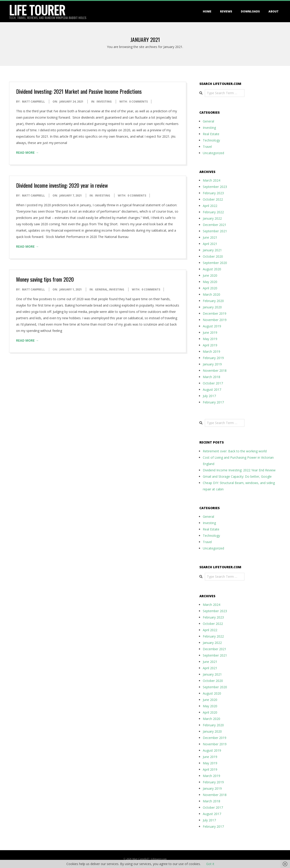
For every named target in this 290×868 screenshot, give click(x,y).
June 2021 (210, 237)
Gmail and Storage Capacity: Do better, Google (237, 476)
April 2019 (210, 345)
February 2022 (213, 212)
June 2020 (210, 275)
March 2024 (211, 180)
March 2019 (211, 351)
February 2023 (213, 193)
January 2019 (212, 364)
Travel (207, 147)
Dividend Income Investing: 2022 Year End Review (239, 470)
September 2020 (215, 263)
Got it (210, 864)
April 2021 (210, 244)
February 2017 (213, 402)
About (274, 11)
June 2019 (210, 332)
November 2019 (215, 320)
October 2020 (213, 256)
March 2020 (211, 294)
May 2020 (210, 282)
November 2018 (215, 370)
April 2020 (210, 288)
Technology (211, 140)
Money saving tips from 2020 (45, 279)
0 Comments (138, 102)
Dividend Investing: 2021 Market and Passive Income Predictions (79, 91)
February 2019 (213, 358)
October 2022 (213, 199)
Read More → (27, 152)
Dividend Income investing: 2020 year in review (62, 185)
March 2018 (211, 377)
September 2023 (215, 187)
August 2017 (212, 390)
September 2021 (215, 231)
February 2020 (213, 301)
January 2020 (212, 307)
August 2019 (212, 326)
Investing (104, 102)
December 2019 (215, 313)
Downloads (250, 11)
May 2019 (210, 339)
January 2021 (212, 250)
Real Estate (211, 134)
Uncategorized (213, 153)
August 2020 (212, 269)
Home (207, 11)
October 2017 (213, 383)
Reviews (226, 11)
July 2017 (209, 396)
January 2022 (212, 218)
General (101, 289)
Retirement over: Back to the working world (235, 451)
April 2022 (210, 206)
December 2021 (215, 225)
